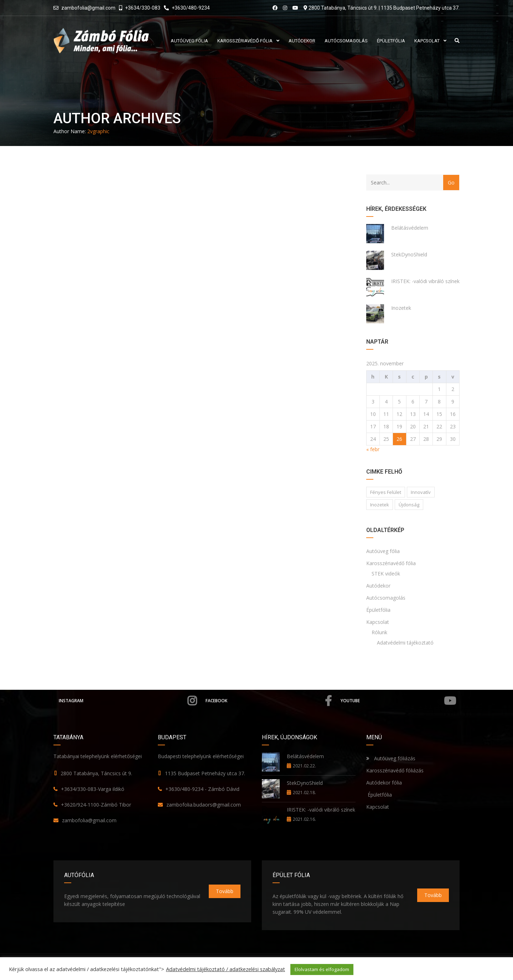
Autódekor (378, 586)
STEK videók (386, 574)
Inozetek (401, 308)
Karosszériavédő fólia (391, 563)
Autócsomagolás (386, 598)
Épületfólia (378, 610)
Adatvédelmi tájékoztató (405, 643)
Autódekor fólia (384, 783)
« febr (373, 449)
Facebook (269, 701)
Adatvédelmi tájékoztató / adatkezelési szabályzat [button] (226, 969)
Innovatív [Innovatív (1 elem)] (421, 492)
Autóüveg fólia (383, 551)
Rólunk (379, 632)
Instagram (128, 701)
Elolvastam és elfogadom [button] (322, 969)
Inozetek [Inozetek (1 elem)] (380, 505)
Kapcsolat (378, 622)
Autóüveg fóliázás (395, 758)
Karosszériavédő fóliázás (395, 770)
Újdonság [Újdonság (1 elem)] (409, 505)
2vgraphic (98, 131)
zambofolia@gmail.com (88, 8)
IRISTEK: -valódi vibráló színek (425, 281)
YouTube (398, 701)
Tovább (225, 891)
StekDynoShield (409, 254)
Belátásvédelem (410, 228)
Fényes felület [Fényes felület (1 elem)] (386, 492)
